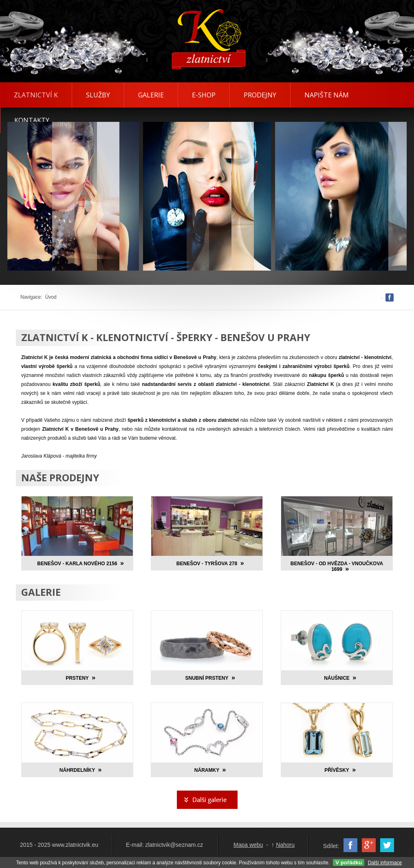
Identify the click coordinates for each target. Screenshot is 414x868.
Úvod (51, 297)
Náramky (207, 770)
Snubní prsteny (207, 678)
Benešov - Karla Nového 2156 (77, 564)
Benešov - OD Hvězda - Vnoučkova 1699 (337, 566)
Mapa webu (248, 845)
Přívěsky (337, 770)
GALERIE (151, 95)
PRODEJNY (260, 95)
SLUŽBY (98, 95)
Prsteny (77, 678)
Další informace (385, 863)
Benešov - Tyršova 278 (207, 564)
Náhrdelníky (77, 770)
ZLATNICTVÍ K (36, 95)
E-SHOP (204, 95)
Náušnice (337, 678)
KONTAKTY (32, 120)
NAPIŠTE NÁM (327, 95)
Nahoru (285, 845)
